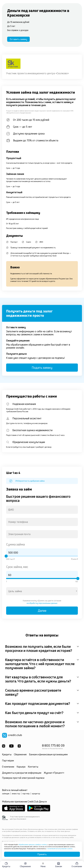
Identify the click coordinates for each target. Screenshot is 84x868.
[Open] (77, 591)
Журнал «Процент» (54, 773)
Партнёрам (8, 761)
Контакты (33, 767)
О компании (8, 767)
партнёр (26, 794)
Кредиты (7, 754)
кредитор (36, 794)
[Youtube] (11, 746)
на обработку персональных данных (42, 603)
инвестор (16, 794)
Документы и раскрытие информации (22, 773)
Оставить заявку (18, 39)
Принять (42, 854)
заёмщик (6, 794)
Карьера (21, 767)
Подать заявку (42, 368)
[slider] (6, 556)
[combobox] (42, 510)
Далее (42, 611)
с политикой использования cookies (59, 849)
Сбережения (20, 754)
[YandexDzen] (19, 746)
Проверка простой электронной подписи (23, 778)
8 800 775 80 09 (53, 745)
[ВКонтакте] (4, 746)
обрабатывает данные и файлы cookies (33, 845)
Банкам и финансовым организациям (48, 754)
